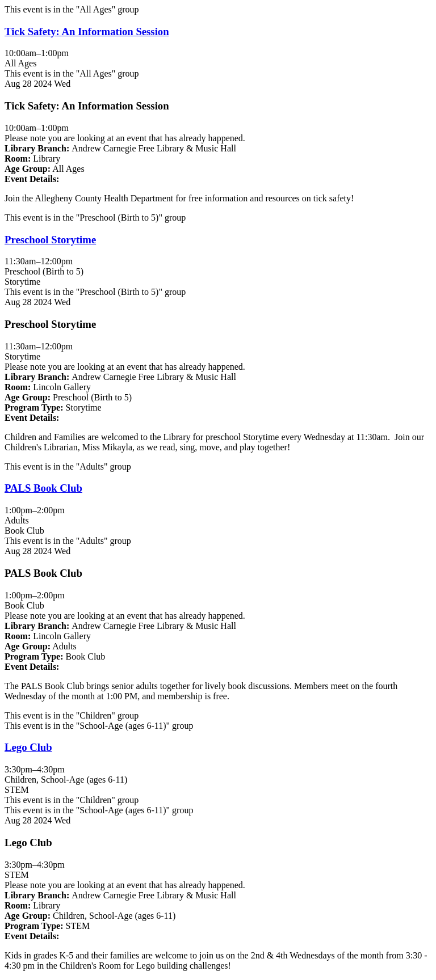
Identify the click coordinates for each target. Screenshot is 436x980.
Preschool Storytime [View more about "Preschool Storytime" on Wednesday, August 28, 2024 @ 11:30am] (50, 240)
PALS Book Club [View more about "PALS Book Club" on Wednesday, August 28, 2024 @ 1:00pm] (43, 488)
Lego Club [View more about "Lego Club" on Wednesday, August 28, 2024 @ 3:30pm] (28, 747)
